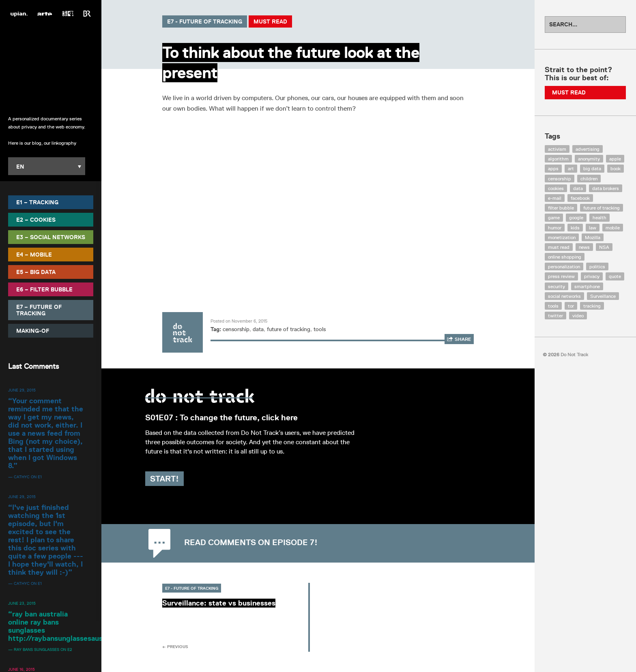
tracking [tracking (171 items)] (592, 306)
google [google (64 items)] (576, 217)
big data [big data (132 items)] (592, 168)
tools (320, 329)
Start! (182, 479)
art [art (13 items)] (571, 168)
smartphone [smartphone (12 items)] (587, 286)
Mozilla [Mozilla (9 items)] (593, 237)
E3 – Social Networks (51, 237)
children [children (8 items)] (589, 179)
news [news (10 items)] (584, 247)
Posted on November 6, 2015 (239, 321)
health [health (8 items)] (599, 217)
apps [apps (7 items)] (553, 168)
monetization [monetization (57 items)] (562, 237)
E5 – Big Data (36, 272)
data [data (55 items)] (578, 188)
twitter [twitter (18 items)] (555, 316)
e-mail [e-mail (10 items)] (555, 198)
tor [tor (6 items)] (571, 306)
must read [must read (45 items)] (559, 247)
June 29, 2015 (22, 390)
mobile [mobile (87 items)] (613, 228)
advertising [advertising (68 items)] (588, 149)
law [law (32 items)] (593, 228)
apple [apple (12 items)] (615, 159)
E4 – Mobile (34, 254)
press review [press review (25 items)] (561, 276)
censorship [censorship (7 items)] (560, 179)
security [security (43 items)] (556, 286)
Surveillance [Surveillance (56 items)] (603, 296)
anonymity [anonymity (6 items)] (589, 159)
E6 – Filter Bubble (44, 289)
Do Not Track (51, 65)
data (258, 329)
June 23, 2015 (22, 603)
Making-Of (33, 330)
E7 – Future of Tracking (39, 310)
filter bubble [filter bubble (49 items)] (561, 208)
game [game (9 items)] (554, 217)
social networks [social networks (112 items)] (564, 296)
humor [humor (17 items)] (555, 228)
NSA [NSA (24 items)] (604, 247)
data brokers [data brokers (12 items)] (606, 188)
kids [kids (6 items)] (575, 228)
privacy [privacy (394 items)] (592, 276)
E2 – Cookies (36, 219)
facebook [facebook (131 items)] (580, 198)
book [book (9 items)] (616, 168)
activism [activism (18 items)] (557, 149)
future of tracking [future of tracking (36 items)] (602, 208)
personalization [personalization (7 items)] (564, 266)
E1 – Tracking (37, 202)
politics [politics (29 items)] (597, 266)
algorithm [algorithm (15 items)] (558, 159)
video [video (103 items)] (578, 316)
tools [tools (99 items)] (553, 306)
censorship (236, 329)
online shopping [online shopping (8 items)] (565, 257)
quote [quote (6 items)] (615, 276)
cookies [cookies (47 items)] (556, 188)
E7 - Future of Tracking (205, 21)
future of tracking (289, 329)
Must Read (270, 21)
